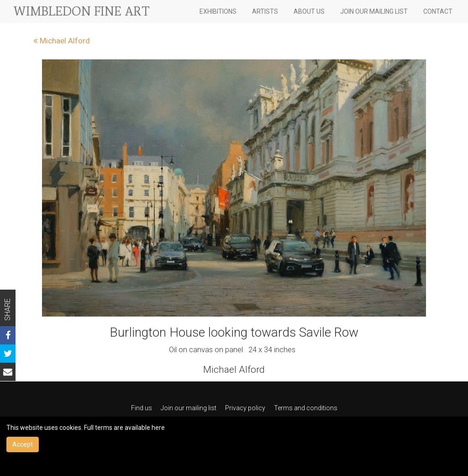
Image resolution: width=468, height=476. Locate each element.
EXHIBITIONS (218, 11)
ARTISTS (265, 11)
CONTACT (438, 11)
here (158, 428)
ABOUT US (309, 11)
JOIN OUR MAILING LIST (374, 11)
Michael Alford (62, 41)
